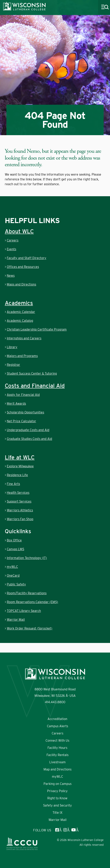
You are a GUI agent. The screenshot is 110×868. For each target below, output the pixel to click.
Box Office (14, 540)
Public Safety (16, 584)
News (11, 276)
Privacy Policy (57, 791)
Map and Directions (57, 769)
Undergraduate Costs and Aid (28, 430)
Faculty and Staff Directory (27, 258)
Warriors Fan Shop (20, 519)
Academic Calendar (21, 312)
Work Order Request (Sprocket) (30, 628)
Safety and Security (57, 805)
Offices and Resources (23, 267)
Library (12, 347)
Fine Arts (13, 484)
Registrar (13, 365)
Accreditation (57, 719)
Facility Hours (57, 748)
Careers (13, 240)
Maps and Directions (21, 284)
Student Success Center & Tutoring (32, 374)
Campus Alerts (57, 726)
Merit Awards (16, 404)
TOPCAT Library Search (24, 611)
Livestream (57, 762)
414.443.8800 (55, 702)
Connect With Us (57, 741)
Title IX (57, 813)
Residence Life (17, 475)
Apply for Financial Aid (23, 395)
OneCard (13, 576)
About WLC (19, 231)
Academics (19, 303)
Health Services (18, 493)
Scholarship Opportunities (25, 412)
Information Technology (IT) (27, 558)
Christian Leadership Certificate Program (37, 329)
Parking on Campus (57, 784)
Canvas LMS (15, 549)
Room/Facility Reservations (27, 593)
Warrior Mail (16, 620)
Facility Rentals (57, 755)
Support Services (19, 501)
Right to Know (57, 798)
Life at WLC (20, 457)
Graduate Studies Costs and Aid (29, 439)
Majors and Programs (22, 356)
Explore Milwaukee (20, 466)
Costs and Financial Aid (35, 386)
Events (11, 249)
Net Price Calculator (21, 421)
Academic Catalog (20, 321)
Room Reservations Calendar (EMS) (32, 602)
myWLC (12, 567)
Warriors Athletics (20, 510)
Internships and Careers (24, 338)
